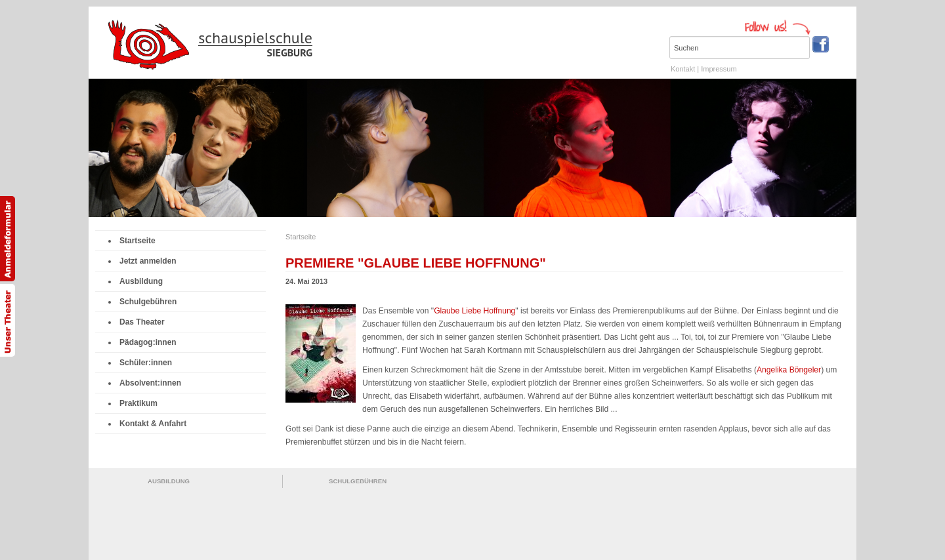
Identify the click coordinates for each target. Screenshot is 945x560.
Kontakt (683, 69)
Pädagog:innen (145, 342)
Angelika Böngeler (789, 370)
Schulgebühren (145, 302)
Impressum (719, 69)
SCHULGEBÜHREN (358, 481)
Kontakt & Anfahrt (150, 424)
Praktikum (136, 403)
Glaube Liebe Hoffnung (474, 311)
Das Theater (139, 322)
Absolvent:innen (148, 383)
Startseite (135, 241)
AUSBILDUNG (169, 481)
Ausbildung (138, 281)
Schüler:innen (143, 363)
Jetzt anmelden (145, 261)
